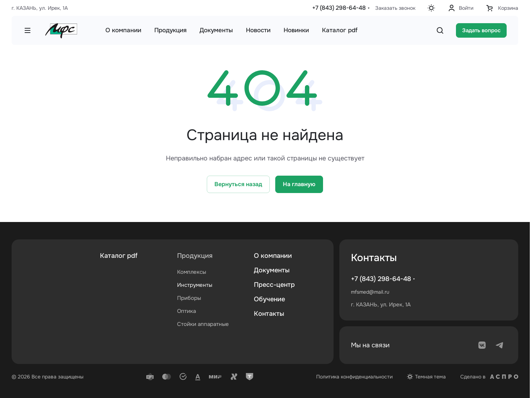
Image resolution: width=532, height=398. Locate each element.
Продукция (195, 256)
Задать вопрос (481, 30)
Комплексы (192, 272)
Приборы (189, 298)
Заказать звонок (395, 8)
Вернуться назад (238, 184)
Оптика (187, 311)
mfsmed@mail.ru (370, 292)
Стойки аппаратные (203, 324)
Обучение (269, 299)
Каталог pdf (119, 256)
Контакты (269, 314)
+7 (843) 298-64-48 (339, 8)
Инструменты (195, 285)
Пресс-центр (274, 285)
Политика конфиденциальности (354, 377)
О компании (273, 256)
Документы (272, 270)
